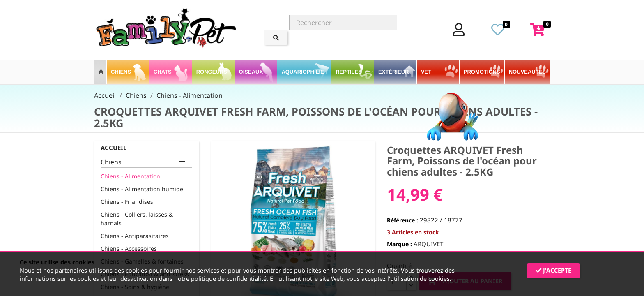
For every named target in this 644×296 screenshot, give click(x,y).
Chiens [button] (122, 72)
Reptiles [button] (349, 72)
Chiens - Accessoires (129, 249)
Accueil (114, 148)
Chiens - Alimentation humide (142, 189)
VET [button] (427, 72)
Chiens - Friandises (127, 202)
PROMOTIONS (482, 72)
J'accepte (553, 270)
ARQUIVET (428, 244)
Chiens (111, 162)
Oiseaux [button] (252, 72)
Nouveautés (527, 72)
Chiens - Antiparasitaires (135, 236)
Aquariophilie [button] (303, 72)
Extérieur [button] (394, 72)
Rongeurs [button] (213, 72)
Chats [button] (163, 72)
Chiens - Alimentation (130, 176)
